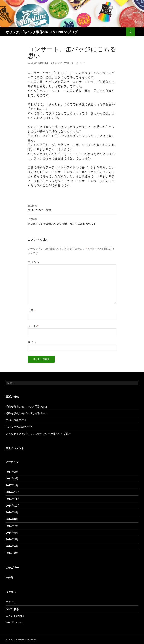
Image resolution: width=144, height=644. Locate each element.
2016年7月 (12, 526)
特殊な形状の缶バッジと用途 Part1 (26, 413)
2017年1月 (12, 485)
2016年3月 (12, 553)
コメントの (15, 616)
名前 (31, 310)
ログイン (11, 602)
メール (33, 326)
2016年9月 (12, 512)
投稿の (12, 609)
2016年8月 (12, 519)
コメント (34, 262)
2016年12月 (13, 492)
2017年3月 (12, 472)
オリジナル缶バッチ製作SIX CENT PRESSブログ (42, 32)
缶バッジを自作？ (16, 420)
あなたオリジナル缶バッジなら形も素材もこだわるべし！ (72, 221)
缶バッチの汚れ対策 (72, 208)
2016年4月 (12, 546)
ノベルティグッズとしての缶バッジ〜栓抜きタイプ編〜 (38, 434)
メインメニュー (139, 32)
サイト (32, 342)
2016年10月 (13, 505)
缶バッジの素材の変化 (19, 427)
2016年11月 (13, 499)
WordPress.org (15, 622)
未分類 (10, 577)
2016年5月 (12, 539)
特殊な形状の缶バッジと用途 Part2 (26, 407)
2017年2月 (12, 478)
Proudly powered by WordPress (22, 639)
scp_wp (57, 63)
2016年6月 (12, 533)
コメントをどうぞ (76, 63)
